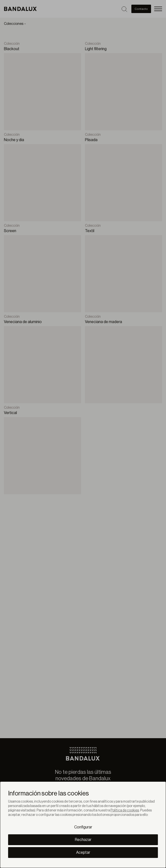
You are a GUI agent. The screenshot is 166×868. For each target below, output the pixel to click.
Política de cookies (125, 810)
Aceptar (83, 853)
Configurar (83, 827)
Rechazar (83, 840)
